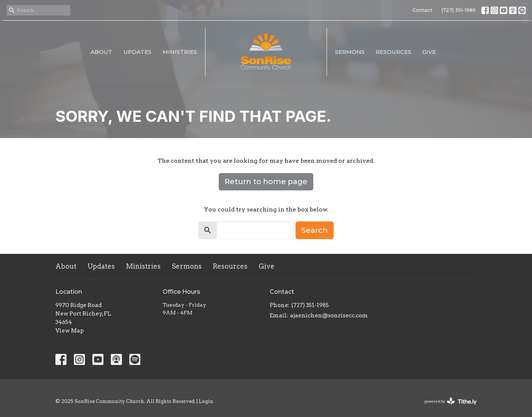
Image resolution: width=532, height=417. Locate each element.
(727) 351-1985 (459, 10)
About (101, 52)
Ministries (180, 52)
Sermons (350, 52)
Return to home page (266, 182)
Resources (393, 52)
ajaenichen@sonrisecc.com (329, 316)
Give (429, 52)
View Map (70, 331)
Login (206, 401)
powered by (451, 401)
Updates (137, 52)
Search (315, 230)
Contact (422, 10)
